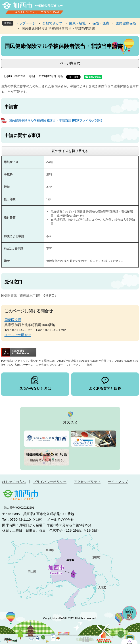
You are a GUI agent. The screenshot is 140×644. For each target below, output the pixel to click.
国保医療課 (13, 320)
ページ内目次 (70, 63)
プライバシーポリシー (50, 482)
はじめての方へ (14, 482)
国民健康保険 (126, 23)
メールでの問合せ (18, 335)
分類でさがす (52, 23)
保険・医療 (101, 23)
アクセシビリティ (87, 482)
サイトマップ (118, 482)
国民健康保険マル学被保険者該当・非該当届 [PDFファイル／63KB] (56, 120)
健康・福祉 (77, 23)
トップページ (26, 23)
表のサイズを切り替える (70, 151)
